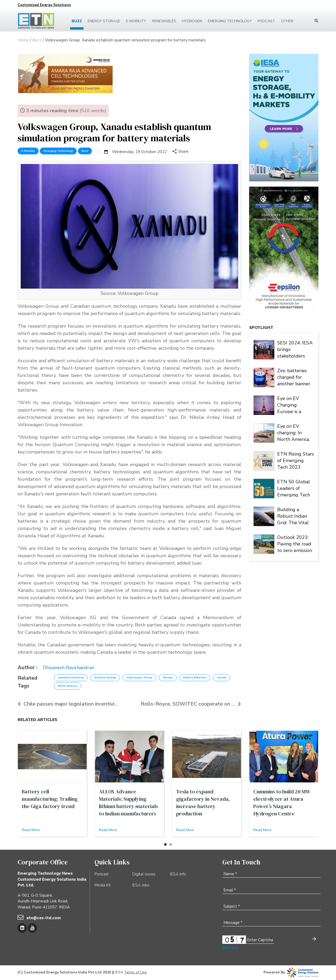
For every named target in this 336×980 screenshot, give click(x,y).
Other (287, 21)
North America (68, 686)
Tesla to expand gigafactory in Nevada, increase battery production (203, 803)
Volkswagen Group (139, 678)
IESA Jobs (141, 885)
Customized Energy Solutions (44, 5)
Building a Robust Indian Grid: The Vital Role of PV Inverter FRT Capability (293, 516)
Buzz (77, 21)
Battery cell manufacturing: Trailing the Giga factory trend (50, 799)
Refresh (231, 948)
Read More (31, 830)
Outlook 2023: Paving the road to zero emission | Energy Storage (295, 543)
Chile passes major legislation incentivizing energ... (68, 704)
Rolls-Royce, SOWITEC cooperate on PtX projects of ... (191, 704)
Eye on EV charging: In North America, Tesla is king (293, 432)
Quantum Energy (105, 678)
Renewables (164, 21)
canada (222, 678)
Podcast (266, 21)
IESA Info (178, 874)
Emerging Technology (230, 21)
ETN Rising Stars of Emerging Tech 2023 (296, 460)
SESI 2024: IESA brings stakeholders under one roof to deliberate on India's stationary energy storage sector (295, 349)
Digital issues (144, 874)
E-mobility (136, 21)
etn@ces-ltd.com (44, 918)
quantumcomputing (71, 678)
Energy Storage (104, 21)
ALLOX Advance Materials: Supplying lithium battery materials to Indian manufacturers (128, 803)
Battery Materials (195, 678)
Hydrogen (192, 21)
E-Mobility (28, 151)
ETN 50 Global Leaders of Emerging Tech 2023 (294, 488)
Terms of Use (135, 972)
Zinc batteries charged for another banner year (294, 377)
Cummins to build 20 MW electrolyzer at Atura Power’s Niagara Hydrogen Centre (282, 803)
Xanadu (168, 678)
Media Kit (103, 885)
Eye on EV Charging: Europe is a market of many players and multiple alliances (294, 404)
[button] (165, 844)
